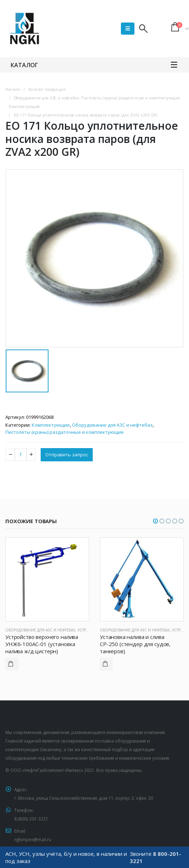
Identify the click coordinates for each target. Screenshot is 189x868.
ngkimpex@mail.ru (33, 839)
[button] (155, 521)
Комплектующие (51, 425)
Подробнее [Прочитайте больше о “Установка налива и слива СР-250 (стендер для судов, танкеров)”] (106, 664)
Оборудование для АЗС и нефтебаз (112, 425)
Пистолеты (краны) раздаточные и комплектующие (65, 432)
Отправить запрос (67, 455)
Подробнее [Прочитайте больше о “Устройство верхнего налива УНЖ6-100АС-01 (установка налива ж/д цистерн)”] (12, 664)
